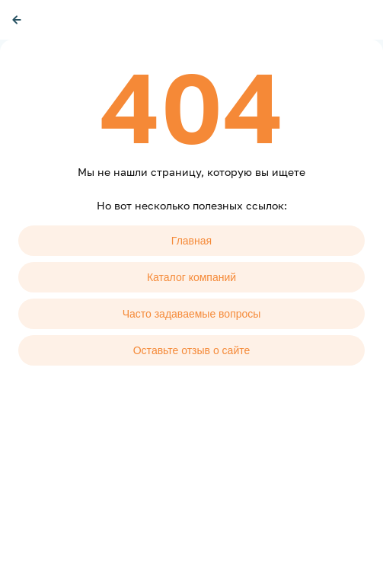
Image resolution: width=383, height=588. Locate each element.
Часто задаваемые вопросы (192, 314)
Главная (191, 241)
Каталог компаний (191, 277)
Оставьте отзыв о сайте (192, 350)
